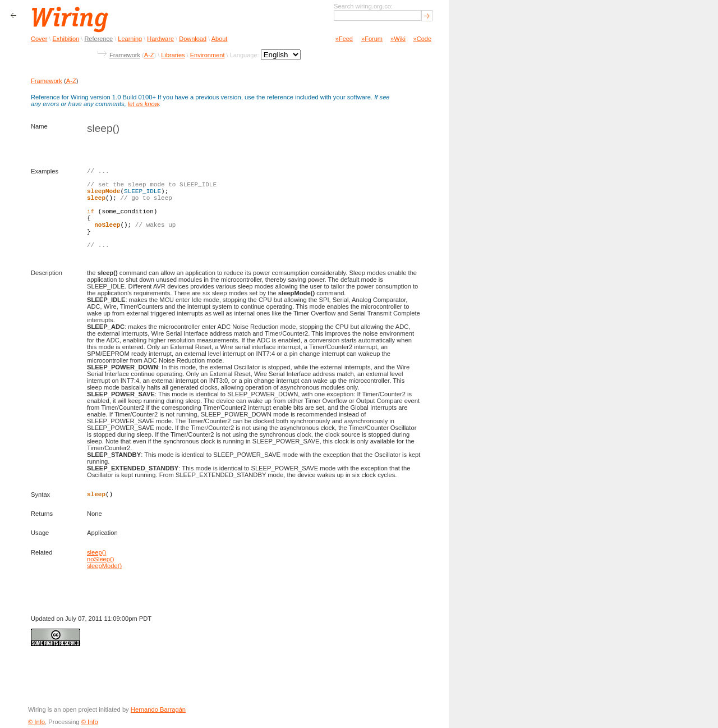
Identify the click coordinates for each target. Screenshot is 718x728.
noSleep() (101, 559)
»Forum (372, 39)
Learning (130, 39)
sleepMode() (104, 566)
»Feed (344, 39)
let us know (143, 104)
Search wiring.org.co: (363, 6)
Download (193, 39)
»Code (422, 39)
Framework (125, 55)
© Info (36, 722)
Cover (39, 39)
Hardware (160, 39)
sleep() (96, 552)
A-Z (149, 55)
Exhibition (66, 39)
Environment (208, 55)
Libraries (173, 55)
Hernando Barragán (158, 709)
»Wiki (398, 39)
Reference (98, 39)
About (220, 39)
